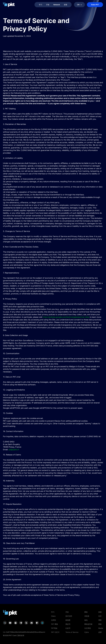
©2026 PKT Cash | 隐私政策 (14, 635)
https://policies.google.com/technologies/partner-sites (66, 317)
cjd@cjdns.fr (14, 450)
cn (79, 5)
